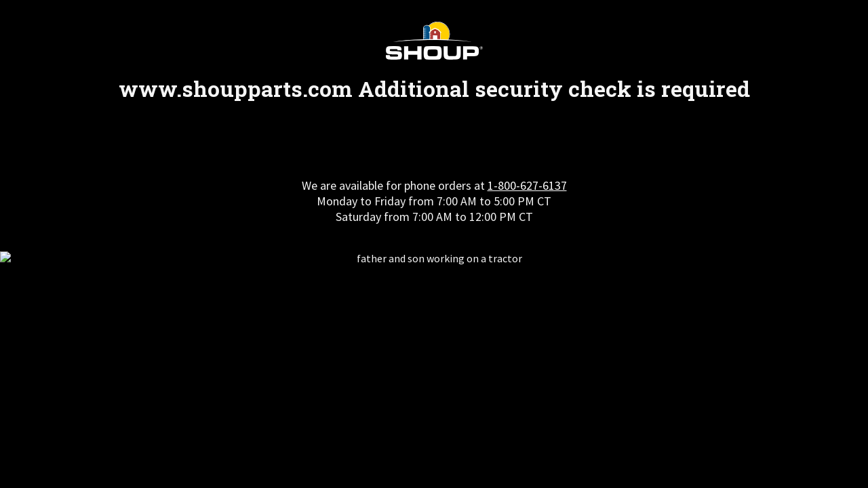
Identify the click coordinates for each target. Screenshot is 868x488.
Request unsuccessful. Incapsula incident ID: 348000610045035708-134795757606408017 (434, 244)
